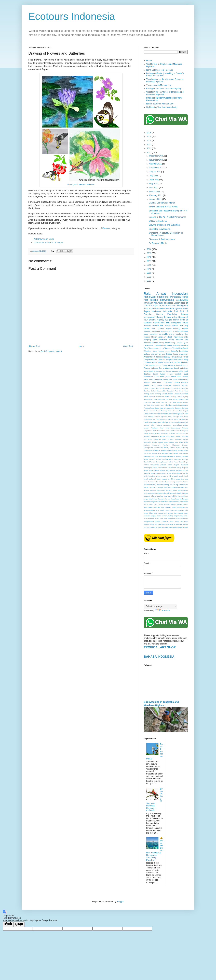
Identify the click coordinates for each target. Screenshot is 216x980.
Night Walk (183, 442)
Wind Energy (156, 473)
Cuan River (172, 402)
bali (161, 308)
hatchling (147, 496)
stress (181, 513)
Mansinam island (165, 337)
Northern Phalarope (171, 445)
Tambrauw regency (156, 348)
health (170, 374)
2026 (150, 133)
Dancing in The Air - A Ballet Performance (167, 217)
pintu (158, 510)
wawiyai (170, 524)
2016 (150, 265)
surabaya (180, 334)
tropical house (172, 354)
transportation (149, 522)
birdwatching (167, 300)
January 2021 (156, 199)
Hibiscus (154, 360)
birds (186, 337)
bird (186, 306)
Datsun (180, 402)
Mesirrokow (169, 362)
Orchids (177, 362)
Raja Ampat (155, 294)
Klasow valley (171, 317)
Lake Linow (148, 345)
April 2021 (154, 187)
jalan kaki (171, 496)
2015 (150, 269)
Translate (163, 611)
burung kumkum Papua (179, 482)
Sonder (160, 314)
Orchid (157, 331)
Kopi (186, 422)
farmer (163, 374)
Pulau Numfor (149, 365)
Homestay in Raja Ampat (178, 411)
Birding (154, 300)
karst (186, 374)
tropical (158, 522)
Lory (162, 428)
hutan (146, 334)
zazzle (153, 385)
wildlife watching (180, 326)
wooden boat (168, 527)
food (186, 331)
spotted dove (173, 513)
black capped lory (164, 479)
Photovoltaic (178, 337)
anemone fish (166, 476)
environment (159, 323)
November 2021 (157, 160)
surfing (171, 516)
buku (167, 482)
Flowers (106, 228)
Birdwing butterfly (161, 394)
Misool (168, 436)
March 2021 (155, 192)
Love (167, 428)
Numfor (185, 445)
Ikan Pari (184, 414)
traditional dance (182, 519)
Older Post (128, 346)
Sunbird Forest (173, 462)
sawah (166, 379)
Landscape (167, 425)
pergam (185, 507)
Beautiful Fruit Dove (175, 391)
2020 (150, 249)
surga (176, 516)
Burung (172, 343)
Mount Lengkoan (154, 439)
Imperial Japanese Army (163, 417)
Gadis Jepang (160, 408)
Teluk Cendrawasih (160, 468)
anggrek (175, 476)
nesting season (164, 504)
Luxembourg (176, 428)
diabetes (153, 490)
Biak (186, 391)
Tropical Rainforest (180, 348)
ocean (151, 507)
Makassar (176, 431)
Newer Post (34, 346)
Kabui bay (178, 419)
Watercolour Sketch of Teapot (48, 243)
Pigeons (184, 362)
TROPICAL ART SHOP (160, 647)
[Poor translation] (19, 924)
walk (186, 522)
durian (155, 374)
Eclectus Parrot (181, 357)
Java (181, 417)
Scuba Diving (161, 365)
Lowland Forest (160, 345)
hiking (171, 340)
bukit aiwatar (159, 482)
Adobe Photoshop (164, 385)
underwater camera (171, 382)
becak (146, 479)
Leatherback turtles (180, 425)
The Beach (172, 468)
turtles (177, 522)
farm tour (151, 493)
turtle (154, 382)
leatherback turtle (151, 377)
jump (186, 496)
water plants (162, 524)
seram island (149, 513)
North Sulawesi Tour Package (160, 70)
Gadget (147, 360)
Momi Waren (176, 436)
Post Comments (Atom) (51, 351)
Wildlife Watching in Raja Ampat (163, 207)
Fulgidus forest (149, 408)
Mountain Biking (181, 439)
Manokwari (150, 297)
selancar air (156, 354)
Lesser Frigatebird (151, 428)
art (160, 306)
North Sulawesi (169, 306)
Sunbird (179, 365)
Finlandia (167, 405)
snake (175, 379)
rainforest (168, 303)
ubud (159, 382)
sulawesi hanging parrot (152, 516)
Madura (185, 428)
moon (177, 502)
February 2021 (156, 195)
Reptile (185, 453)
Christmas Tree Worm (152, 402)
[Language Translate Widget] (161, 606)
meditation (164, 502)
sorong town (162, 513)
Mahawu (169, 431)
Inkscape (176, 417)
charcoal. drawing (155, 487)
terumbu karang (158, 343)
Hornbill (152, 414)
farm (145, 493)
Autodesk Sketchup (181, 388)
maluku (147, 354)
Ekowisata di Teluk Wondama (162, 239)
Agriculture (177, 385)
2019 (150, 253)
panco (174, 507)
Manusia (179, 433)
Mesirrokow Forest (158, 436)
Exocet (157, 405)
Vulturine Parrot (158, 368)
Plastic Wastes (178, 451)
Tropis (151, 470)
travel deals (183, 379)
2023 (150, 145)
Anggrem (170, 388)
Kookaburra (180, 422)
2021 (150, 152)
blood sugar (176, 479)
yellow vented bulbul (180, 527)
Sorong (180, 306)
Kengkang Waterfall (157, 422)
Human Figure (166, 414)
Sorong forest (168, 459)
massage (152, 502)
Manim (158, 433)
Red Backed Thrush (166, 453)
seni (164, 354)
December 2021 (157, 156)
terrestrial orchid (154, 519)
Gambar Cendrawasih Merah (162, 203)
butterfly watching (150, 485)
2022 (150, 148)
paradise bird (182, 340)
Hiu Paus (161, 360)
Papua (156, 306)
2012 (150, 277)
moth (182, 502)
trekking (147, 382)
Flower (154, 337)
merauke (172, 502)
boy (164, 371)
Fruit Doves (184, 405)
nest (155, 504)
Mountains (147, 442)
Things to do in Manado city (159, 85)
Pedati (150, 451)
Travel (168, 326)
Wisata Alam (166, 473)
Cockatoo (161, 328)
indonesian (180, 294)
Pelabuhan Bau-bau (160, 451)
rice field (185, 510)
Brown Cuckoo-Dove (157, 397)
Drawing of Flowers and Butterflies (81, 184)
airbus (158, 476)
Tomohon (168, 348)
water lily (154, 524)
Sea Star (155, 456)
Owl (162, 448)
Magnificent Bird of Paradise (154, 431)
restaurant (177, 510)
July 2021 (154, 176)
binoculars (158, 371)
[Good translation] (8, 924)
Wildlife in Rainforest (158, 221)
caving (176, 485)
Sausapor (147, 456)
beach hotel (183, 476)
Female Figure (182, 343)
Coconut (164, 402)
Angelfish (162, 388)
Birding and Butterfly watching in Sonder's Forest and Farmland (165, 75)
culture (170, 487)
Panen (172, 448)
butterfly (175, 351)
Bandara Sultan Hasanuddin (155, 391)
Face (162, 405)
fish (168, 323)
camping (147, 340)
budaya (151, 482)
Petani (170, 451)
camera (175, 371)
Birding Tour (149, 328)
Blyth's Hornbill (174, 394)
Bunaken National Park (165, 357)
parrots (179, 507)
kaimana (161, 499)
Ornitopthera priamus (152, 448)
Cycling (160, 317)
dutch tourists (183, 490)
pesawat (147, 510)
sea (170, 379)
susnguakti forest (179, 323)
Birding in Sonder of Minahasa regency (164, 89)
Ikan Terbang (149, 417)
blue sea (184, 479)
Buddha (168, 397)
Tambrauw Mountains (154, 303)
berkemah (153, 479)
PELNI (167, 448)
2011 (150, 281)
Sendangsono (164, 456)
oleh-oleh (157, 507)
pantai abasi (176, 377)
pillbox (153, 510)
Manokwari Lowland (168, 433)
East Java (150, 405)
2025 (150, 137)
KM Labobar (169, 419)
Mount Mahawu (174, 345)
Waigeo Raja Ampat (167, 470)
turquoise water (167, 522)
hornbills (178, 374)
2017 (150, 261)
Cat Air (168, 399)
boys (145, 482)
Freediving (172, 314)
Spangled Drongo (181, 459)
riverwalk (147, 343)
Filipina (185, 328)
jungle (146, 499)
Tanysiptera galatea (158, 465)
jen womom (179, 496)
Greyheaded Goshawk (173, 408)
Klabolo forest (169, 422)
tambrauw (156, 311)
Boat (167, 343)
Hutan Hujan (176, 414)
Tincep (179, 468)
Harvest (152, 411)
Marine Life (158, 326)
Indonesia (167, 311)
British (146, 397)
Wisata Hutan (177, 473)
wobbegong (151, 527)
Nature (155, 442)
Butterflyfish (148, 399)
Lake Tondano (156, 425)
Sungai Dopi (183, 462)
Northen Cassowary (152, 445)
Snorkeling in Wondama (160, 229)
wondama (159, 527)
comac (165, 487)
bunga (169, 371)
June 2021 (154, 180)
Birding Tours (149, 394)
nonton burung (176, 504)
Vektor (157, 470)
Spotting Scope (161, 462)
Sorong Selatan (155, 459)
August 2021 (155, 172)
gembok (164, 493)
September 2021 (157, 168)
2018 (150, 257)
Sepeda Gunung (175, 456)
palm (167, 377)
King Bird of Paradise (175, 360)
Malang (152, 433)
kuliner (168, 499)
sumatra (165, 516)
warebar (147, 524)
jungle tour (153, 499)
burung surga (164, 351)
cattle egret (183, 371)
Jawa (186, 417)
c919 (171, 485)
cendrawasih (182, 300)
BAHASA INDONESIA (159, 657)
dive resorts (161, 490)
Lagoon (146, 425)
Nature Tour (174, 442)
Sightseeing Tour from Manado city (162, 107)
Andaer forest (149, 357)
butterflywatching (163, 485)
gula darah (177, 493)
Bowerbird (184, 394)
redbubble (158, 379)
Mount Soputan (168, 439)
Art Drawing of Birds (44, 239)
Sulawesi (171, 365)
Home (82, 346)
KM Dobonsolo (158, 419)
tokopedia (171, 519)
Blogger (120, 902)
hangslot (185, 493)
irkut (166, 496)
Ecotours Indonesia (72, 16)
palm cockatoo (166, 507)
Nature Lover (163, 442)
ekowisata (168, 308)
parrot (151, 379)
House (158, 414)
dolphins (147, 374)
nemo (162, 377)
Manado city (149, 331)
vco (182, 522)
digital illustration (160, 340)
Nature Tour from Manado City (160, 104)
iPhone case (155, 496)
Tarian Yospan (173, 465)
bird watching (178, 331)
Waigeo (169, 320)
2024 (150, 141)
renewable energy (167, 334)
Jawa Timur (148, 419)
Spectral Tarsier (149, 462)
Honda (146, 414)
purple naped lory (166, 510)
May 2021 (154, 184)
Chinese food (183, 399)
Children (174, 399)
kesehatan (183, 351)
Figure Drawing (173, 328)
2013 (150, 273)
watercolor (183, 354)
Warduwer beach (172, 368)
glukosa (170, 493)
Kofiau (155, 362)
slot (156, 513)
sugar (186, 513)
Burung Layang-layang (179, 397)
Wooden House (150, 351)
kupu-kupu (175, 499)
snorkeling (163, 297)
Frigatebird (175, 405)
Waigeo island (166, 331)
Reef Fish (178, 453)
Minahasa (175, 297)
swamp (181, 516)
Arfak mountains (151, 308)
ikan (162, 496)
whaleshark (178, 524)
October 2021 (156, 164)
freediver (158, 493)
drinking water (171, 490)
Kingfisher (178, 308)
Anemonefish (154, 388)
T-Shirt (146, 465)
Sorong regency (157, 320)
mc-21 (158, 502)
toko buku (164, 519)
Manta (161, 362)
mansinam (154, 334)
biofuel (176, 320)
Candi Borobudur (159, 399)
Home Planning (161, 411)
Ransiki (155, 453)
